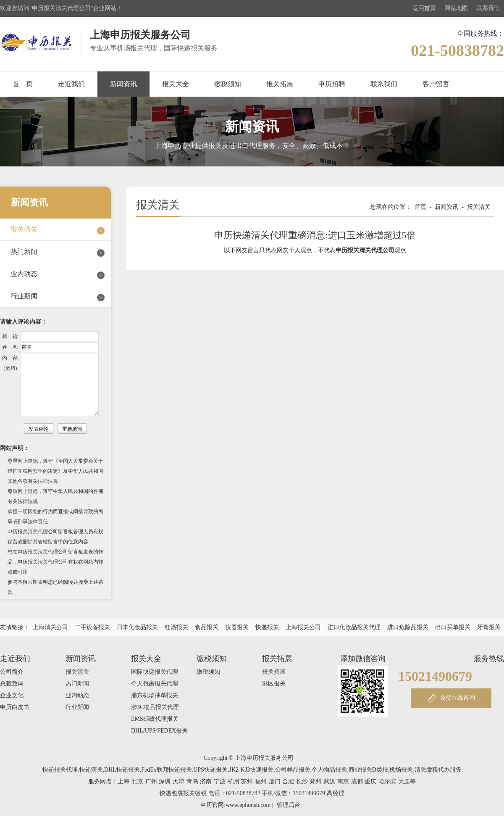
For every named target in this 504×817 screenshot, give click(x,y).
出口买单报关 (453, 627)
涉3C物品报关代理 (155, 707)
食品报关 (207, 627)
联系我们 (488, 8)
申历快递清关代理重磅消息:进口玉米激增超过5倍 (315, 235)
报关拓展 (280, 84)
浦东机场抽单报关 (155, 695)
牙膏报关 (489, 627)
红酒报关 (176, 627)
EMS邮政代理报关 (155, 719)
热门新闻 (24, 252)
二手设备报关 (92, 627)
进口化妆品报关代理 (354, 627)
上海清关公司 (50, 627)
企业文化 (12, 695)
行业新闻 (24, 296)
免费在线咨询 (457, 698)
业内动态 (24, 274)
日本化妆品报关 (137, 627)
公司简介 (12, 672)
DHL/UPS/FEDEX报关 (159, 731)
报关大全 (176, 84)
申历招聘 (332, 84)
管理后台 (289, 805)
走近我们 (71, 84)
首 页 (23, 84)
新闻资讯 (123, 84)
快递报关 (267, 627)
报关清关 (24, 229)
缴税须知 (228, 84)
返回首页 (424, 8)
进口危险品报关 (408, 627)
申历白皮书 (15, 707)
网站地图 (456, 8)
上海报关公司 (303, 627)
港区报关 (274, 684)
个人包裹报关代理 (155, 684)
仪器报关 (237, 627)
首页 (420, 207)
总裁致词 (12, 684)
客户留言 (436, 84)
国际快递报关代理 (155, 672)
